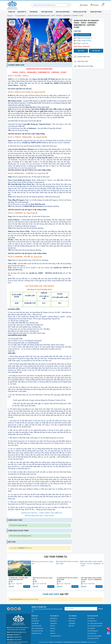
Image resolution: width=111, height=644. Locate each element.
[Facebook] (8, 609)
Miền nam (72, 626)
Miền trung (72, 621)
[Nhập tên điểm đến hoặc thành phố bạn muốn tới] (49, 5)
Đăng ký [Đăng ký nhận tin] (101, 609)
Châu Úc (53, 631)
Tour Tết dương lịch (93, 631)
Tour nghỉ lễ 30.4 (92, 621)
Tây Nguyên (72, 623)
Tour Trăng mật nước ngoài (95, 623)
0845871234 (18, 627)
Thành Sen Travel (96, 12)
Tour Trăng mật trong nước (95, 626)
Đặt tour (81, 51)
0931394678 (18, 629)
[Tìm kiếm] (68, 5)
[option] (39, 40)
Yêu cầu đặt (96, 51)
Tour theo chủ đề (47, 12)
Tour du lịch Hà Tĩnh (80, 12)
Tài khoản (84, 5)
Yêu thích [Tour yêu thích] (94, 5)
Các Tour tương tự (55, 557)
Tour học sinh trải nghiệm (94, 636)
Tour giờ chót (91, 618)
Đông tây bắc (72, 618)
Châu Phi (53, 633)
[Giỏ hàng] (103, 5)
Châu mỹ (53, 628)
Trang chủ (12, 12)
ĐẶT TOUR (27, 586)
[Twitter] (12, 609)
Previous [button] (8, 574)
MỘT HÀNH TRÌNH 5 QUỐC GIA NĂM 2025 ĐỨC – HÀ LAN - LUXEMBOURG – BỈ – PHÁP (91, 580)
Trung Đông (53, 623)
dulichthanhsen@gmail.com (19, 622)
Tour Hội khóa (91, 628)
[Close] (69, 525)
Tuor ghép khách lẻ (55, 636)
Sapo (96, 642)
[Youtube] (16, 609)
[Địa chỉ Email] (81, 609)
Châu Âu (53, 626)
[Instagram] (19, 609)
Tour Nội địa (34, 12)
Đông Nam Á (54, 618)
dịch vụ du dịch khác (63, 12)
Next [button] (103, 574)
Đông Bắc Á (53, 621)
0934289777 (22, 548)
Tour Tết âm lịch (92, 633)
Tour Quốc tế (22, 12)
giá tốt (56, 594)
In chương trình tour (82, 35)
